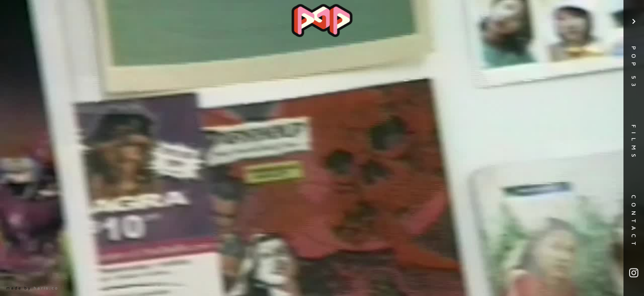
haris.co (46, 288)
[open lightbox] (322, 148)
